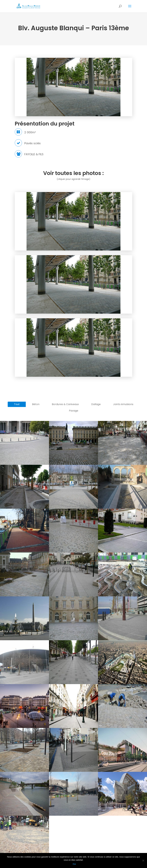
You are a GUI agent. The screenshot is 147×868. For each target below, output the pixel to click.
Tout (17, 404)
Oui (74, 864)
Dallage (96, 404)
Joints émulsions (123, 404)
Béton (36, 404)
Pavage (74, 411)
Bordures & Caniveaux (65, 404)
